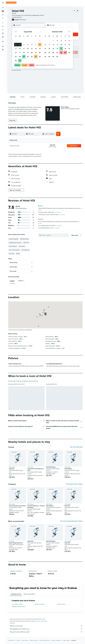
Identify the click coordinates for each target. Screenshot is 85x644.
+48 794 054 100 (17, 17)
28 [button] (36, 57)
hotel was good (13, 246)
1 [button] (40, 41)
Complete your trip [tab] (16, 594)
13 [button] (32, 49)
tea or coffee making (14, 250)
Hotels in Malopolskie (44, 640)
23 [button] (16, 57)
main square (22, 246)
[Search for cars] (3, 15)
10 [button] (20, 49)
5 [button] (28, 45)
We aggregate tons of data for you (46, 629)
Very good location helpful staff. (49, 212)
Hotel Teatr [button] (30, 541)
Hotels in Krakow (61, 604)
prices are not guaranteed (41, 621)
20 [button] (32, 53)
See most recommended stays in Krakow (72, 521)
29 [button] (40, 57)
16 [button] (16, 53)
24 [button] (20, 57)
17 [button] (20, 53)
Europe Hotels (25, 640)
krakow (18, 254)
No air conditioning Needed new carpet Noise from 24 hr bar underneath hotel (59, 222)
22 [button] (40, 53)
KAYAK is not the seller (46, 626)
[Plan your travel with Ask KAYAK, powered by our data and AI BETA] (3, 23)
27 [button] (32, 57)
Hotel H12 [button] (11, 469)
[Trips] (3, 42)
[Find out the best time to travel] (3, 33)
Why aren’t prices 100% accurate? (46, 632)
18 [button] (24, 53)
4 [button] (24, 45)
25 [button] (24, 57)
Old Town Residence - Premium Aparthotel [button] (36, 507)
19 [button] (28, 53)
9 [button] (16, 49)
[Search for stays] (3, 11)
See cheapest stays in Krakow (74, 484)
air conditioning (25, 250)
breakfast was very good (15, 243)
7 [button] (36, 45)
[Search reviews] (55, 235)
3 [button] (20, 45)
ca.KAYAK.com (11, 640)
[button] (3, 3)
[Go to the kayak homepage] (11, 3)
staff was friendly (24, 239)
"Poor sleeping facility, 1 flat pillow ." (50, 226)
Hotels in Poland (34, 640)
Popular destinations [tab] (29, 594)
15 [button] (40, 49)
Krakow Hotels (66, 640)
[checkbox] (17, 282)
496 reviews (22, 20)
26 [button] (28, 57)
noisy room (26, 243)
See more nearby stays (76, 447)
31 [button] (20, 61)
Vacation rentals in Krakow (19, 607)
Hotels (18, 640)
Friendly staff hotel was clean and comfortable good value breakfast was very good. (60, 209)
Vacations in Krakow (40, 604)
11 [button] (24, 49)
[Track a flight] (3, 30)
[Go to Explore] (3, 26)
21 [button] (36, 53)
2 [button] (16, 45)
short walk (11, 254)
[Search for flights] (3, 8)
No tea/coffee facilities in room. (49, 228)
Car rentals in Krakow (17, 604)
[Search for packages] (3, 18)
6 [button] (32, 45)
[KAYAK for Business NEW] (3, 37)
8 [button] (40, 45)
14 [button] (36, 49)
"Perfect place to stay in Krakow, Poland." (51, 215)
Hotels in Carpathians (56, 640)
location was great (14, 239)
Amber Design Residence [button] (16, 543)
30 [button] (16, 61)
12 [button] (28, 49)
